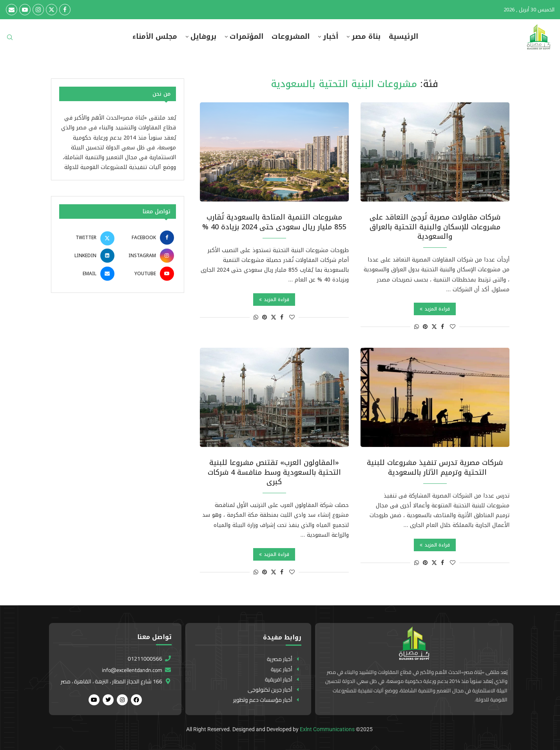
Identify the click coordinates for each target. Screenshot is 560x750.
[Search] (10, 40)
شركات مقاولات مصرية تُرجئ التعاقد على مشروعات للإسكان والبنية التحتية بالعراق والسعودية (435, 227)
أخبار (331, 37)
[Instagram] (38, 10)
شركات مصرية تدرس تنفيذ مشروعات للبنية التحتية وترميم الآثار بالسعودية (435, 467)
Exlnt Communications (327, 729)
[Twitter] (52, 10)
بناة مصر (366, 37)
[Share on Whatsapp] (417, 327)
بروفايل (203, 37)
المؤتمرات (246, 37)
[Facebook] (65, 10)
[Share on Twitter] (434, 327)
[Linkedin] (88, 256)
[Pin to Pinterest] (425, 327)
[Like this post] (453, 327)
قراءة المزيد (435, 309)
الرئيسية (403, 37)
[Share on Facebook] (442, 327)
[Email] (12, 10)
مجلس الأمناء (155, 37)
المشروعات (291, 37)
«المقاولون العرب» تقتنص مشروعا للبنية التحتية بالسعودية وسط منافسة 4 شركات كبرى (274, 472)
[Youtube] (25, 10)
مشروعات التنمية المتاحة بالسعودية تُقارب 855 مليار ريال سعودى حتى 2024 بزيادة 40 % (274, 222)
